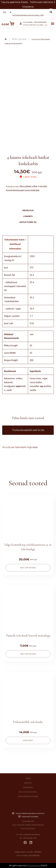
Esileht (6, 39)
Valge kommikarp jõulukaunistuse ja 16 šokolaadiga (28, 547)
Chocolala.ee (33, 865)
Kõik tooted (19, 39)
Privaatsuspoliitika (28, 792)
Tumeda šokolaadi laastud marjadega (28, 636)
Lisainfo (28, 216)
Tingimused (28, 787)
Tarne (28, 778)
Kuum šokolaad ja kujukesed (23, 190)
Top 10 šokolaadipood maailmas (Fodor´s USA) (28, 15)
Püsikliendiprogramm (28, 796)
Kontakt (28, 783)
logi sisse (32, 447)
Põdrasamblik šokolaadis (28, 722)
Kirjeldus (28, 210)
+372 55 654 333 (30, 838)
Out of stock (28, 568)
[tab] (28, 210)
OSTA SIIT (28, 740)
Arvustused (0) (28, 222)
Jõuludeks (25, 187)
